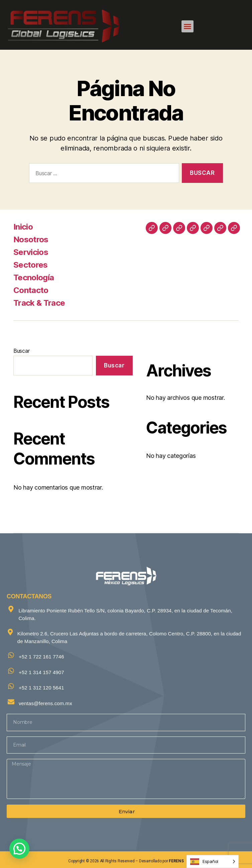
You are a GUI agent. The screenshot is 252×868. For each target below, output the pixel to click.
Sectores (31, 265)
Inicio (23, 227)
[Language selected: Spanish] (213, 861)
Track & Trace (39, 303)
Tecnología (34, 277)
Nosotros (31, 239)
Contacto (31, 290)
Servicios (31, 252)
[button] (187, 26)
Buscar (21, 351)
